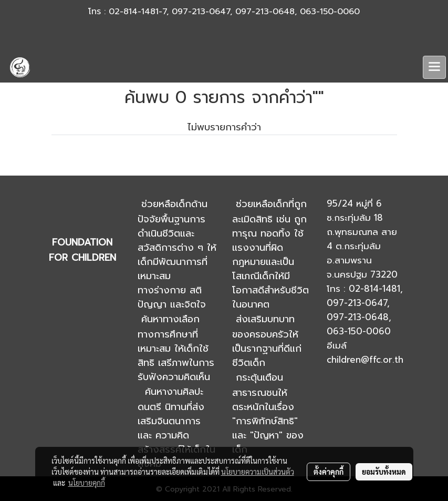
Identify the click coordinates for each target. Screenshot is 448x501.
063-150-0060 (330, 12)
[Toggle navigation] (434, 67)
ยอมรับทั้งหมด (384, 472)
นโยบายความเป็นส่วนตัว (258, 472)
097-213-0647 (201, 12)
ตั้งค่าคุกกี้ (329, 472)
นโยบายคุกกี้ (87, 483)
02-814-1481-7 (138, 12)
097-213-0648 (265, 12)
